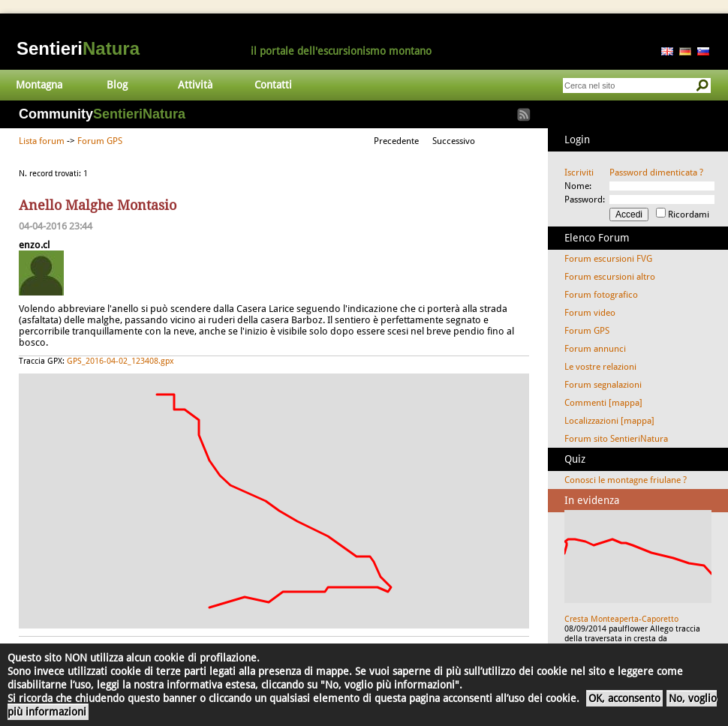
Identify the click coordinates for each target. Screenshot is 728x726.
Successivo (454, 141)
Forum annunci (595, 349)
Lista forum (42, 141)
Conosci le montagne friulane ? (626, 480)
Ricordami (689, 214)
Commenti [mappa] (603, 403)
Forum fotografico (601, 295)
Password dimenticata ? (656, 172)
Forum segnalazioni (603, 385)
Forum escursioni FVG (608, 259)
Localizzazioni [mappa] (609, 421)
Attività (195, 85)
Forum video (590, 313)
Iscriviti (579, 172)
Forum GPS (100, 141)
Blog (117, 85)
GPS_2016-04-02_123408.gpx (120, 361)
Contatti (273, 85)
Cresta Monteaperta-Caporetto (621, 619)
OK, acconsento (624, 698)
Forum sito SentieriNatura (616, 439)
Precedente (396, 141)
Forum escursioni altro (610, 277)
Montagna (39, 85)
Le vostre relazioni (600, 367)
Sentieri (78, 48)
